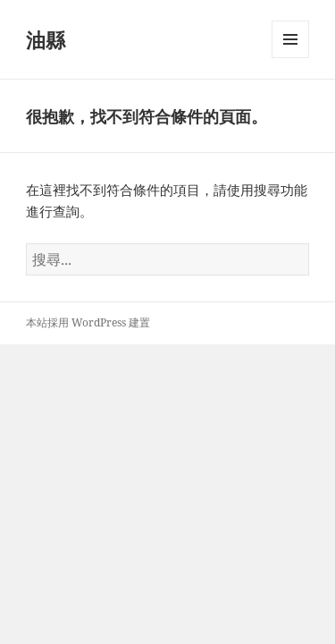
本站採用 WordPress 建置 (88, 322)
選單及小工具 (290, 58)
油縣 (46, 39)
